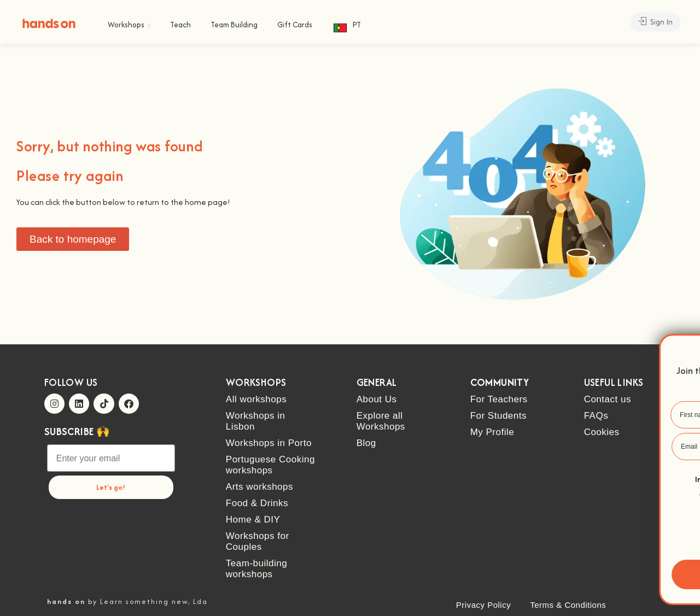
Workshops (126, 25)
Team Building (234, 25)
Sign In (655, 22)
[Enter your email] (111, 458)
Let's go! (111, 487)
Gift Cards (295, 25)
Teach (180, 25)
